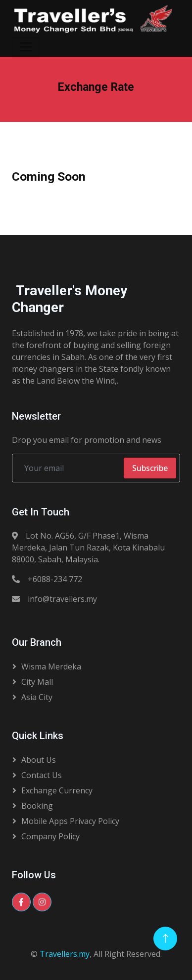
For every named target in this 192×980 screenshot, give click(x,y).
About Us (39, 760)
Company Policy (50, 836)
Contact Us (42, 775)
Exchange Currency (57, 790)
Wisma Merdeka (51, 666)
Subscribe (150, 468)
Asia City (37, 697)
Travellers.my (65, 954)
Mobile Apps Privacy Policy (70, 821)
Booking (37, 806)
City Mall (37, 682)
